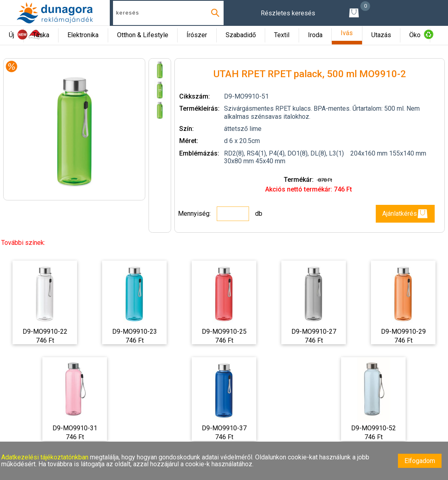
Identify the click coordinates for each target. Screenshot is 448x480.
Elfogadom (420, 461)
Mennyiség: (195, 214)
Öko (415, 35)
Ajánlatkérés (405, 214)
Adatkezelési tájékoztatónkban (46, 457)
